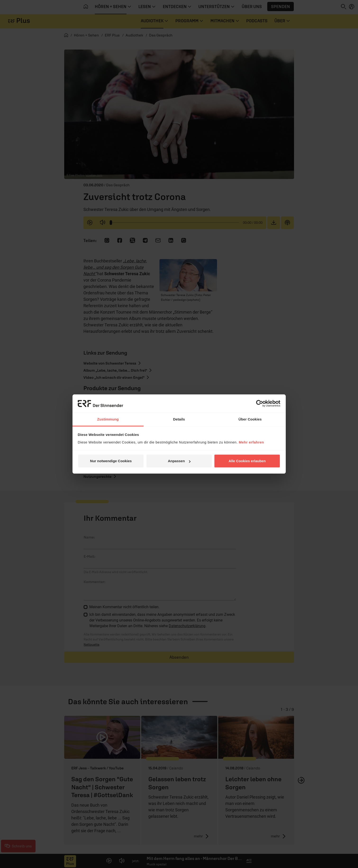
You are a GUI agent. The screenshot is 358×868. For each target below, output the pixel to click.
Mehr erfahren (252, 442)
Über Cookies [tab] (250, 419)
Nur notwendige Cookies (111, 461)
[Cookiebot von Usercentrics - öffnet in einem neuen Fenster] (260, 403)
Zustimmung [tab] (108, 419)
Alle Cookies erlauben (247, 461)
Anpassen (179, 461)
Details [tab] (179, 419)
